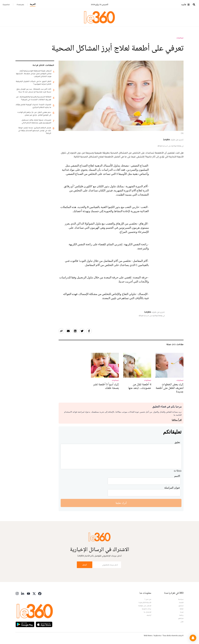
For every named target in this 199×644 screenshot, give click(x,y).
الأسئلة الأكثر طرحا (145, 602)
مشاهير (181, 618)
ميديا (182, 612)
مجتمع (181, 606)
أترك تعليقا (121, 503)
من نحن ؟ (148, 599)
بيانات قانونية (147, 609)
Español (6, 5)
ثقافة (182, 609)
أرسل (85, 565)
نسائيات (180, 38)
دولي (182, 621)
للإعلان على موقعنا (145, 606)
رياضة (181, 615)
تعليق (177, 442)
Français (20, 5)
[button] (193, 638)
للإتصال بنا (147, 612)
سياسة (181, 599)
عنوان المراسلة (172, 488)
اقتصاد (181, 602)
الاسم (177, 476)
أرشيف (149, 615)
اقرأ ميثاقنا (177, 420)
